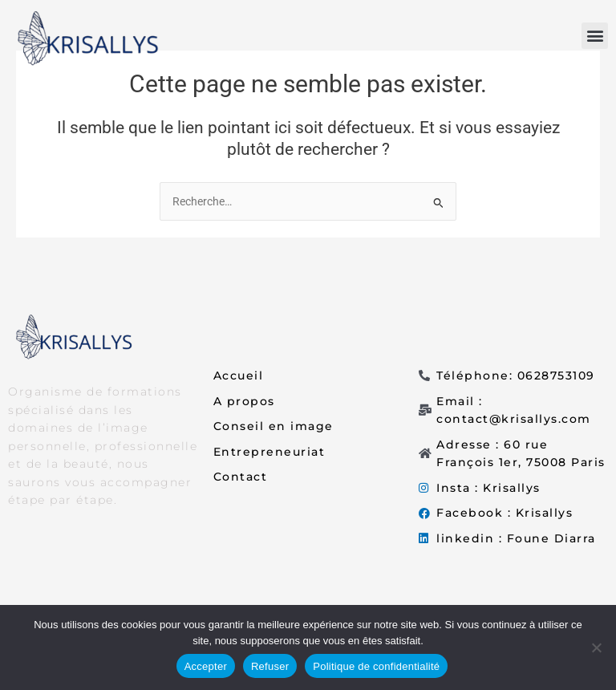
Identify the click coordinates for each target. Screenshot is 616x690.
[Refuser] (596, 647)
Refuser (270, 666)
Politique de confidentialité (376, 666)
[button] (595, 36)
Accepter (206, 666)
